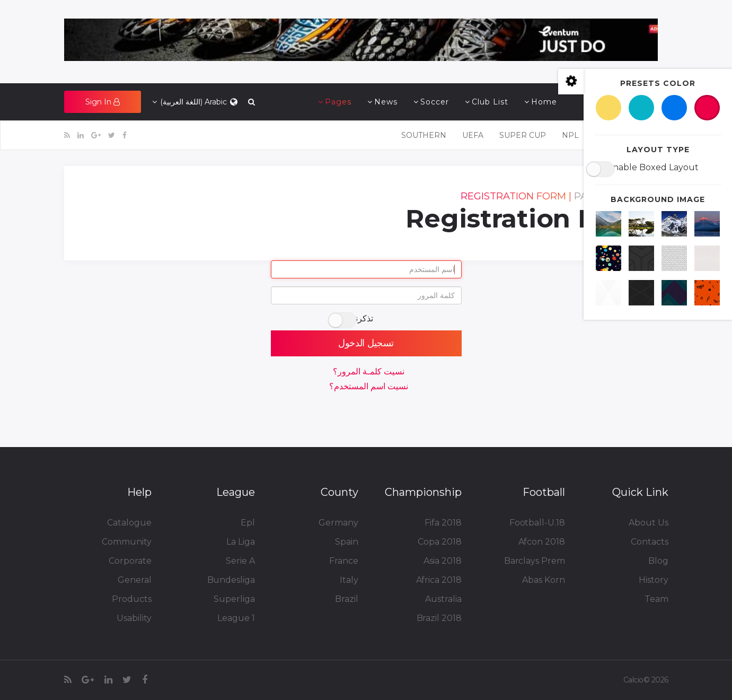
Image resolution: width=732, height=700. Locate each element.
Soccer (435, 102)
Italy (349, 580)
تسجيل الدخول (366, 343)
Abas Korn (543, 580)
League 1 (236, 618)
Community (126, 542)
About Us (648, 523)
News (386, 102)
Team (656, 599)
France (343, 561)
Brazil (346, 599)
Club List (490, 102)
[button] (103, 102)
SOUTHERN (424, 135)
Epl (248, 523)
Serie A (240, 561)
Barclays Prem (535, 561)
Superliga (234, 599)
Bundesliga (231, 580)
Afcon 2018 (542, 542)
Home (544, 102)
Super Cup (523, 135)
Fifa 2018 (443, 523)
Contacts (649, 542)
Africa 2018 (439, 580)
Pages (338, 102)
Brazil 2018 (439, 618)
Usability (134, 618)
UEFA (473, 135)
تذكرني (361, 318)
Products (131, 599)
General (134, 580)
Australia (443, 599)
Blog (658, 561)
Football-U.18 (537, 523)
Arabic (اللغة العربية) (196, 102)
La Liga (240, 542)
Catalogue (129, 523)
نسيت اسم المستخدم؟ (369, 386)
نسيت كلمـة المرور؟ (369, 371)
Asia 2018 (442, 561)
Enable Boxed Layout (653, 167)
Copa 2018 (439, 542)
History (653, 580)
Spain (347, 542)
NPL (570, 135)
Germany (338, 523)
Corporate (130, 561)
